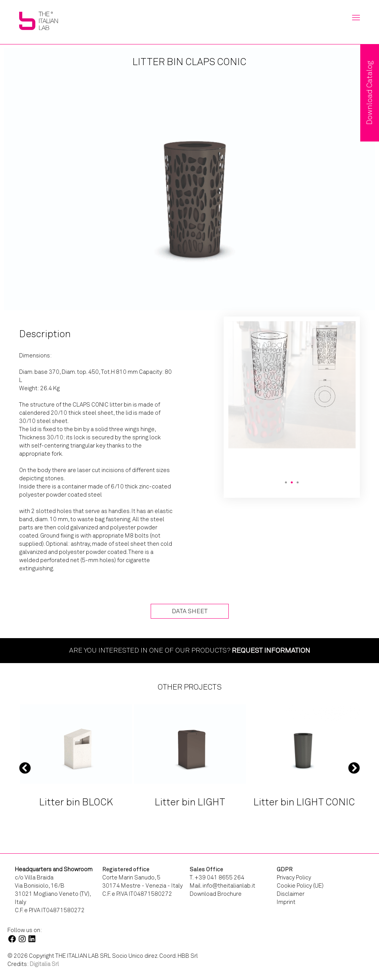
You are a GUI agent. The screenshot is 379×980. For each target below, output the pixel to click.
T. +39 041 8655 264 (217, 877)
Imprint (286, 902)
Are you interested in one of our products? (190, 650)
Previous (25, 768)
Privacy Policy (294, 877)
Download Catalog (369, 93)
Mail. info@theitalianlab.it (222, 886)
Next (354, 768)
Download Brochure (216, 894)
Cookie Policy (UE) (300, 886)
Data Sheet (190, 611)
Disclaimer (291, 894)
